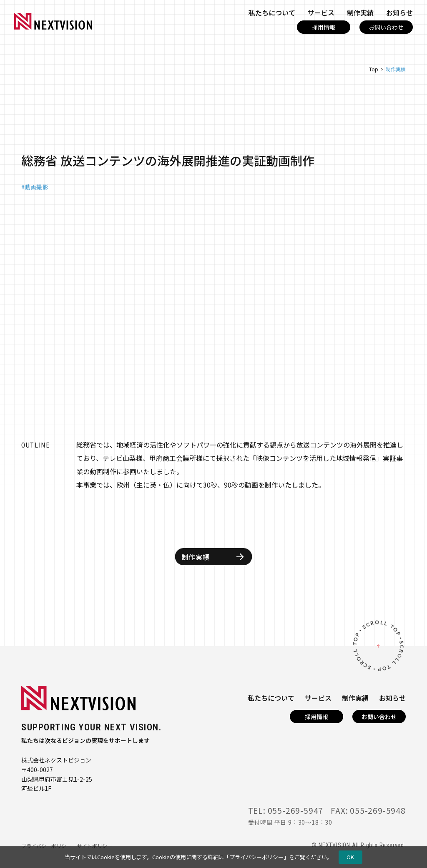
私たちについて (272, 13)
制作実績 (360, 13)
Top (374, 69)
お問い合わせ (386, 27)
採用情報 (324, 27)
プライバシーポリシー (256, 857)
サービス (321, 13)
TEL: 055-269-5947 (286, 810)
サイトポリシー (95, 846)
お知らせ (399, 13)
